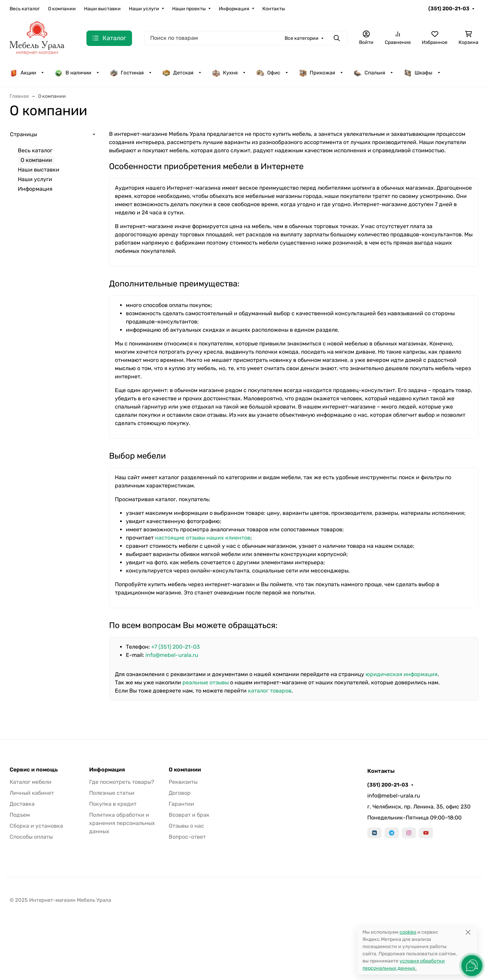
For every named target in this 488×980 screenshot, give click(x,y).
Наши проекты (189, 9)
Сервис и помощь (34, 770)
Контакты (274, 9)
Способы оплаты (31, 837)
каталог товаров (270, 691)
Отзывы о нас (186, 826)
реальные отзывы (206, 682)
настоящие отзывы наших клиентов (203, 538)
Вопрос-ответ (187, 837)
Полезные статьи (112, 793)
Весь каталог (25, 9)
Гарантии (181, 804)
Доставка (22, 804)
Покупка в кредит (113, 804)
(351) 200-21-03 (449, 9)
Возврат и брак (189, 815)
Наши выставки (102, 9)
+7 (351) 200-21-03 (176, 647)
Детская (178, 73)
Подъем (20, 815)
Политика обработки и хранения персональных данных (122, 823)
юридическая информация (402, 674)
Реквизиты (183, 782)
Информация (234, 9)
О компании (62, 9)
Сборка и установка (36, 826)
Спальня (369, 73)
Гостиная (127, 73)
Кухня (225, 73)
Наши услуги (144, 9)
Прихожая (317, 73)
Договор (180, 793)
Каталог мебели (31, 782)
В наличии (73, 73)
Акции (23, 73)
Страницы (23, 134)
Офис (268, 73)
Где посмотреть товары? (122, 782)
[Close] (468, 932)
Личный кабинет (32, 793)
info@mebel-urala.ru (172, 655)
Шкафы (418, 73)
